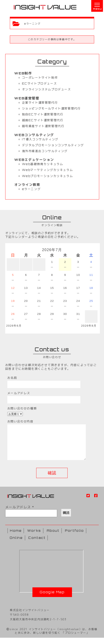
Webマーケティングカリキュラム (48, 170)
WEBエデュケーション (34, 160)
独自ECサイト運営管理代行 (43, 114)
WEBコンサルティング (34, 135)
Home (16, 537)
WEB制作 (23, 73)
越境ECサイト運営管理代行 (43, 120)
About (53, 537)
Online (16, 544)
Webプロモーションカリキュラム (48, 176)
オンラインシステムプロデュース (46, 89)
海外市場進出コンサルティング (45, 151)
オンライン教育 (27, 185)
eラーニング (31, 189)
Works (34, 537)
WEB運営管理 (27, 98)
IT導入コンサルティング (40, 139)
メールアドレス (20, 513)
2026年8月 (89, 326)
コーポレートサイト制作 (40, 78)
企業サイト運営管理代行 (40, 102)
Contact (37, 544)
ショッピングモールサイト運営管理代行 (51, 108)
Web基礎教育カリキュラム (43, 164)
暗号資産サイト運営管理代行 (43, 126)
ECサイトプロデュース (39, 83)
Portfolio (74, 537)
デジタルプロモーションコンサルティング (53, 145)
